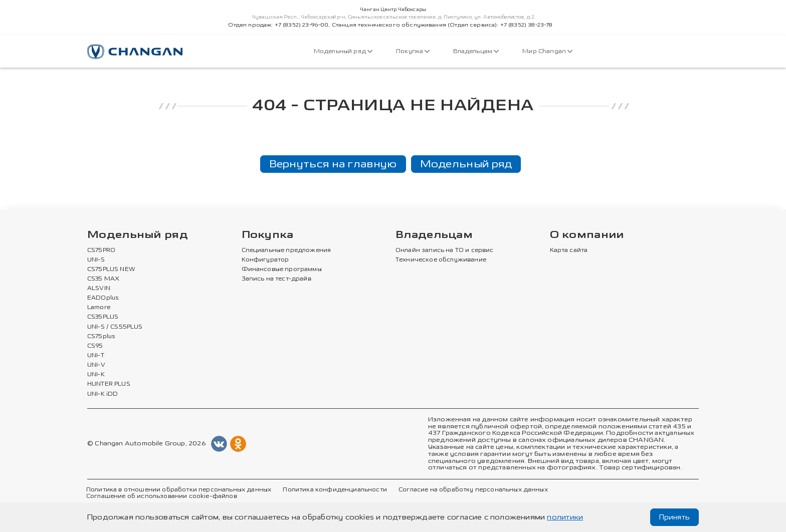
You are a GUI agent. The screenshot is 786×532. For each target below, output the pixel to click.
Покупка (413, 51)
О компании (587, 235)
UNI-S (96, 260)
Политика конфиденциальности (335, 490)
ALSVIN (99, 289)
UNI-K (96, 375)
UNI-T (96, 356)
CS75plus (101, 337)
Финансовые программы (282, 270)
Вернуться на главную (333, 164)
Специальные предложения (286, 250)
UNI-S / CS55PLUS (115, 327)
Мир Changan (547, 51)
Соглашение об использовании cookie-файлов (162, 496)
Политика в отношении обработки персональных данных (179, 490)
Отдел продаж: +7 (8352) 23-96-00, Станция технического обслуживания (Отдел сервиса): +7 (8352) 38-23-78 (390, 25)
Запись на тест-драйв (276, 279)
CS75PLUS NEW (111, 270)
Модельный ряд (343, 51)
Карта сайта (569, 250)
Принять (674, 517)
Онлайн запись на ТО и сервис (445, 250)
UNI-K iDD (103, 394)
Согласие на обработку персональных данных (473, 490)
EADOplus (103, 298)
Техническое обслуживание (441, 260)
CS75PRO (101, 250)
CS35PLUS (103, 317)
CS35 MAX (103, 279)
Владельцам (476, 51)
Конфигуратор (265, 260)
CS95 (95, 346)
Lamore (99, 308)
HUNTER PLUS (109, 384)
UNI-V (96, 365)
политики (565, 517)
